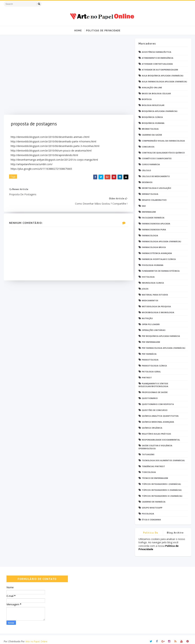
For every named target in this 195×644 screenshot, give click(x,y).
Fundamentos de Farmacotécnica (161, 271)
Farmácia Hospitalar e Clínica (159, 259)
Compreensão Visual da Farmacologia (163, 141)
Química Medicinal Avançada (158, 422)
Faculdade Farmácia (153, 218)
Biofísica (147, 99)
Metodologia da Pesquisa (156, 307)
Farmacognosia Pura (154, 230)
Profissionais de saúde (155, 392)
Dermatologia (150, 194)
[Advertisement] (68, 77)
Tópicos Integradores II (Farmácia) (162, 490)
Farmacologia (150, 235)
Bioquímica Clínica (152, 117)
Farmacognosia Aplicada (156, 224)
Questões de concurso (155, 410)
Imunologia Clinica (153, 283)
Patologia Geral (151, 372)
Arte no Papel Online (36, 638)
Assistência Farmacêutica (157, 52)
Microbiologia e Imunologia (158, 312)
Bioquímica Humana (153, 123)
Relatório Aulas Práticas (156, 434)
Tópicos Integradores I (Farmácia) (161, 484)
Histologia (148, 277)
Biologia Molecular (153, 105)
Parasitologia (150, 360)
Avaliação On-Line (152, 87)
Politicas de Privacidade (103, 30)
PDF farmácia (149, 354)
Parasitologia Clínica (154, 366)
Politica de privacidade (151, 533)
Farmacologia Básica (154, 247)
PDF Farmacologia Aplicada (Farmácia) (164, 348)
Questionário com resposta (158, 404)
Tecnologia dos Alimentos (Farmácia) (163, 460)
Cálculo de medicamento (156, 176)
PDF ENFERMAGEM (151, 342)
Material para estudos (155, 295)
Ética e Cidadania (151, 520)
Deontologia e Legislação (156, 188)
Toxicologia (149, 472)
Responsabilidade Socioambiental (161, 440)
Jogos (145, 289)
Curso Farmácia (151, 165)
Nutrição (147, 318)
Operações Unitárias (154, 330)
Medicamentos (150, 301)
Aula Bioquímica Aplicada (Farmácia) (163, 76)
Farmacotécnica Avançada (157, 253)
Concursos (148, 147)
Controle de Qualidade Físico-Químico (163, 153)
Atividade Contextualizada (157, 64)
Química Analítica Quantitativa (160, 416)
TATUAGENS (148, 454)
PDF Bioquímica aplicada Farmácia (161, 336)
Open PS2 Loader (151, 324)
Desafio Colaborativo (154, 200)
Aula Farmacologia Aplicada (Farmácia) (164, 82)
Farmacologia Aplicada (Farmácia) (161, 241)
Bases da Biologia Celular (156, 93)
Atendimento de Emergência (158, 58)
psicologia (148, 514)
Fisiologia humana (153, 265)
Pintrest (147, 378)
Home (78, 30)
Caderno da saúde (152, 135)
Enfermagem (149, 212)
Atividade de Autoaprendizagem (160, 70)
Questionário (150, 398)
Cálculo (146, 170)
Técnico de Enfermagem (155, 478)
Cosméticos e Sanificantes (157, 159)
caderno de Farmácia (154, 502)
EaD (144, 206)
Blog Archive (175, 533)
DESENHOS (147, 182)
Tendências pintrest (153, 466)
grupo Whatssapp (152, 508)
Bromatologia (150, 129)
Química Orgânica (152, 428)
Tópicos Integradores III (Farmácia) (162, 496)
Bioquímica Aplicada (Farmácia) (160, 111)
